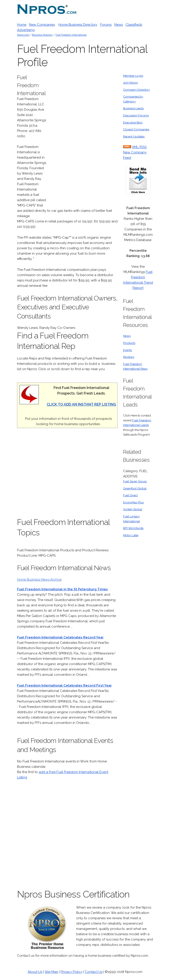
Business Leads (133, 108)
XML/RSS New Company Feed (135, 152)
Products (129, 343)
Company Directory (136, 90)
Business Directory (42, 35)
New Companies (42, 25)
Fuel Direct (130, 495)
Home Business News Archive (39, 579)
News (119, 25)
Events (127, 350)
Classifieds (134, 25)
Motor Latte (131, 535)
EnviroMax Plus (133, 502)
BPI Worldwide (133, 528)
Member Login (133, 76)
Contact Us (94, 972)
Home (22, 25)
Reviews (129, 357)
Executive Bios (133, 122)
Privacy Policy (71, 972)
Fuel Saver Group (135, 481)
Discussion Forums (136, 115)
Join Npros (130, 82)
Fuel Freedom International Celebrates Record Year (60, 637)
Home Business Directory (78, 25)
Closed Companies (136, 129)
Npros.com (23, 35)
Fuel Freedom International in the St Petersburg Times (62, 589)
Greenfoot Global (135, 488)
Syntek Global (133, 509)
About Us (35, 972)
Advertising (26, 30)
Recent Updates (134, 136)
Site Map (51, 972)
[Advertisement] (84, 140)
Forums (106, 25)
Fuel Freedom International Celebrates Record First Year (64, 685)
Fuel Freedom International (71, 35)
